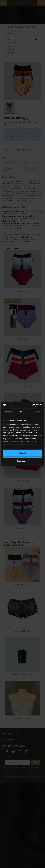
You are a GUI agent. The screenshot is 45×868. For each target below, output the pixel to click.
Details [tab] (23, 412)
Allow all (22, 453)
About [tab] (37, 412)
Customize (23, 461)
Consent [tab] (8, 412)
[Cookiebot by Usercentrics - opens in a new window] (32, 405)
